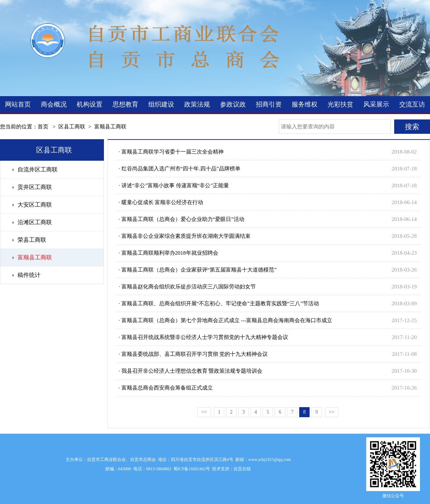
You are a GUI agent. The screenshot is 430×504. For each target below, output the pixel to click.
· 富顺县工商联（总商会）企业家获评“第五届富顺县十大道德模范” (198, 270)
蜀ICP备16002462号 (192, 469)
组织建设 (161, 104)
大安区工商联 (35, 205)
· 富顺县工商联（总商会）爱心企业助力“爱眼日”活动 (181, 219)
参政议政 (233, 104)
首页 (43, 127)
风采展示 (376, 104)
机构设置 (90, 104)
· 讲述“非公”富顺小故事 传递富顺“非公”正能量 (174, 185)
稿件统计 (29, 275)
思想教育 (125, 104)
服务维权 (305, 104)
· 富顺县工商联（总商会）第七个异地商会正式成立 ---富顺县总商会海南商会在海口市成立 (225, 320)
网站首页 (18, 104)
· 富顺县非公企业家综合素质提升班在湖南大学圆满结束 (185, 236)
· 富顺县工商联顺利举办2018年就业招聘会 (168, 253)
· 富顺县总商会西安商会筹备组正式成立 (166, 388)
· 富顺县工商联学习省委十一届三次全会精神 (171, 152)
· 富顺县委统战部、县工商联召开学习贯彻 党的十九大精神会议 (193, 354)
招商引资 (269, 104)
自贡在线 (242, 469)
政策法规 (197, 104)
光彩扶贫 (340, 104)
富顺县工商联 (110, 127)
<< (204, 412)
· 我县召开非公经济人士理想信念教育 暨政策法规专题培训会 (190, 371)
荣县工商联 (32, 240)
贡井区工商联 (35, 187)
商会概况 (54, 104)
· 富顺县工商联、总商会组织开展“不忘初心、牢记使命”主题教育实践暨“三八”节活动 (219, 303)
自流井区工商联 (38, 169)
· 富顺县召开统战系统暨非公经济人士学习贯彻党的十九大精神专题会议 (203, 337)
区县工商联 (72, 127)
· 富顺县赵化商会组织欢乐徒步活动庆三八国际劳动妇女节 (187, 287)
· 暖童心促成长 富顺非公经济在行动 (161, 202)
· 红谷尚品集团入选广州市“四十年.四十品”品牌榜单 (180, 169)
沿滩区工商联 (35, 222)
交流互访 (412, 104)
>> (332, 412)
